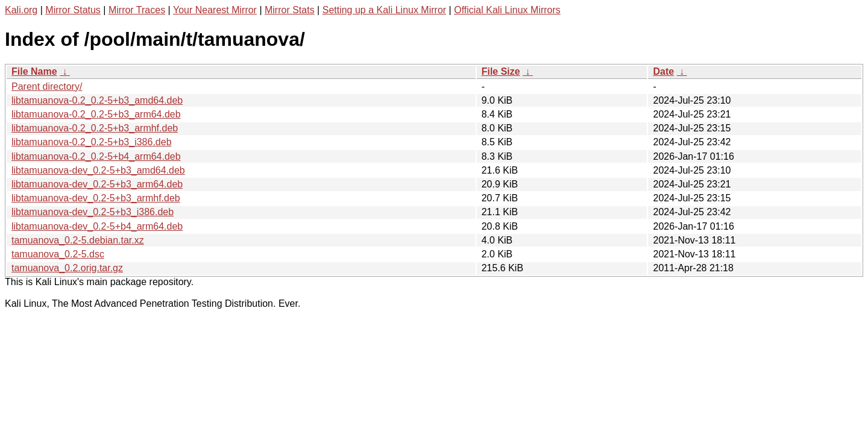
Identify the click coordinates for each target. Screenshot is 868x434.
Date (663, 71)
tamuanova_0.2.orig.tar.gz (67, 268)
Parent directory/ (47, 86)
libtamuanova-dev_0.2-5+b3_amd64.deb (98, 170)
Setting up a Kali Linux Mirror (384, 10)
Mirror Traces (137, 10)
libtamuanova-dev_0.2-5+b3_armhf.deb (96, 198)
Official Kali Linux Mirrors (507, 10)
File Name (34, 71)
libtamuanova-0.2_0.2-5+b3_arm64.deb (96, 114)
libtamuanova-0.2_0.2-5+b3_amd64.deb (97, 100)
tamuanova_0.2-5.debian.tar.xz (78, 240)
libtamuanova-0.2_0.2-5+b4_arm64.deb (96, 156)
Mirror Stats (290, 10)
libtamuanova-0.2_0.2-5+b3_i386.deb (92, 142)
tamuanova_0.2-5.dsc (58, 254)
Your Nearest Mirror (215, 10)
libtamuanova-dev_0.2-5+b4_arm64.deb (97, 226)
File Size (501, 71)
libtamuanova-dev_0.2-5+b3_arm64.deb (97, 184)
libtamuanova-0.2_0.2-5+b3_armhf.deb (95, 128)
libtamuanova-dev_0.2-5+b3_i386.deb (93, 212)
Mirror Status (73, 10)
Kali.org (21, 10)
